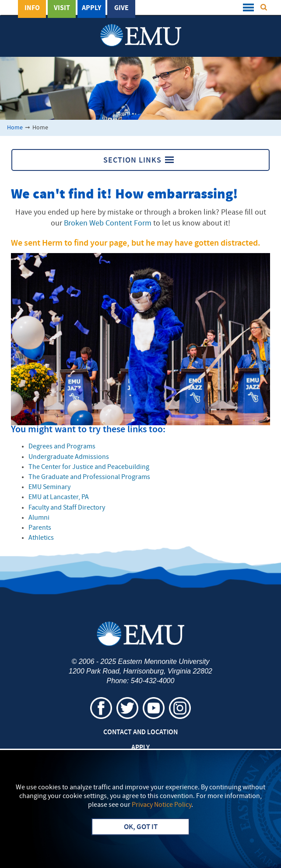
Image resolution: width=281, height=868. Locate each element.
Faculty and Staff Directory (67, 508)
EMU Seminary (49, 487)
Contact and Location (140, 733)
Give (121, 8)
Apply (91, 8)
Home (15, 128)
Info (32, 8)
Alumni (39, 518)
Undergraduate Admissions (69, 457)
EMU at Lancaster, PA (59, 497)
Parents (40, 528)
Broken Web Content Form (108, 224)
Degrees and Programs (62, 447)
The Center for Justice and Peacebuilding (89, 467)
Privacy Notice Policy (162, 805)
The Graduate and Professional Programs (89, 477)
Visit (62, 8)
